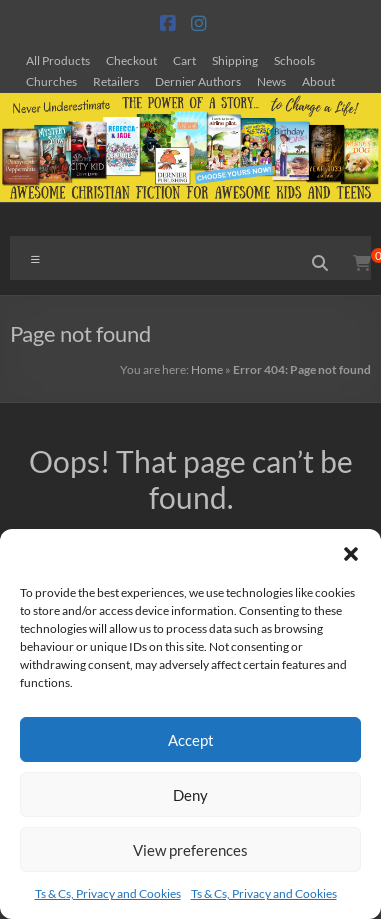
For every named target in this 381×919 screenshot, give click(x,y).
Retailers (116, 81)
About (318, 81)
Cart (184, 60)
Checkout (131, 60)
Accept (191, 740)
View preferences (190, 850)
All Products (58, 60)
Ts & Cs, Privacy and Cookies (108, 893)
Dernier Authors (198, 81)
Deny (190, 795)
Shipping (235, 60)
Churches (51, 81)
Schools (294, 60)
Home (207, 369)
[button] (351, 554)
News (271, 81)
